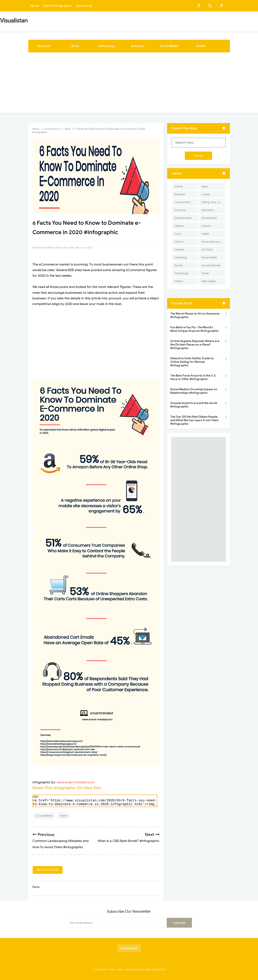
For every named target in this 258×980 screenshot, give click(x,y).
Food (178, 234)
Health (201, 46)
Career (206, 194)
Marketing (181, 257)
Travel (205, 273)
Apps (205, 186)
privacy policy (129, 948)
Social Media (169, 46)
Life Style (207, 250)
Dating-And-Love (212, 202)
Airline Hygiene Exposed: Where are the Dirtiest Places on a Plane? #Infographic (195, 345)
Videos (179, 281)
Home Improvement (213, 242)
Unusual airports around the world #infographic (194, 405)
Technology (107, 46)
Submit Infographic (58, 6)
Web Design (209, 281)
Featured (44, 46)
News (75, 46)
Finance (206, 226)
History (179, 242)
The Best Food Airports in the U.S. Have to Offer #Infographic (193, 377)
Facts (64, 816)
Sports (178, 265)
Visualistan (133, 970)
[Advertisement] (129, 84)
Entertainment (183, 218)
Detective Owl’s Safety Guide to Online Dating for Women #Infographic (192, 362)
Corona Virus (182, 202)
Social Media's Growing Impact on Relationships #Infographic (194, 391)
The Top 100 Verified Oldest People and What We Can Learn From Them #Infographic (194, 420)
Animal (179, 186)
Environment (209, 218)
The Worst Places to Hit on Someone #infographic (195, 315)
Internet (179, 250)
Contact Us (84, 6)
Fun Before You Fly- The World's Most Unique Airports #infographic (194, 329)
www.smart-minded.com (76, 782)
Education (208, 210)
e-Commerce (44, 816)
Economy (180, 210)
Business (138, 46)
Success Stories (211, 265)
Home (35, 6)
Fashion (179, 226)
